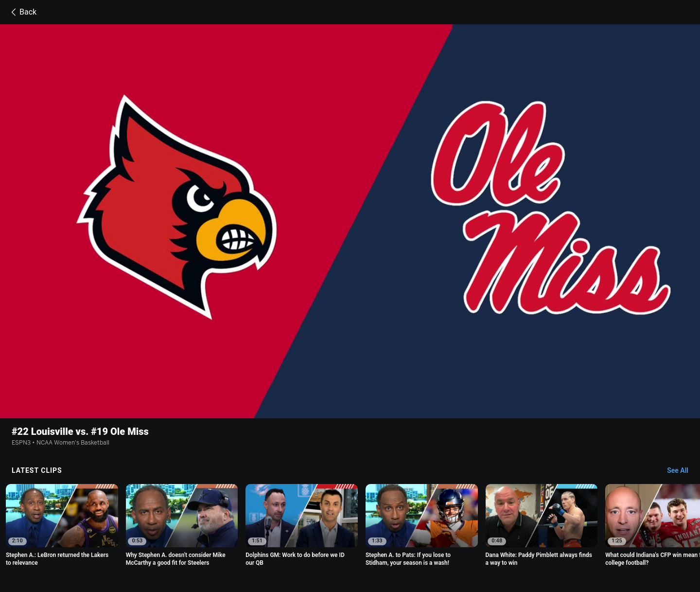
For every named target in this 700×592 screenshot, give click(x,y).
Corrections (296, 547)
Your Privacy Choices (579, 539)
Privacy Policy (191, 539)
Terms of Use (145, 539)
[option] (62, 419)
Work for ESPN (251, 547)
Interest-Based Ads (429, 539)
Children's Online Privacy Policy (351, 539)
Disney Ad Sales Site (194, 547)
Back (22, 12)
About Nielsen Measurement (503, 539)
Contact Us (142, 547)
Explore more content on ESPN (350, 505)
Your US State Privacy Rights (259, 539)
